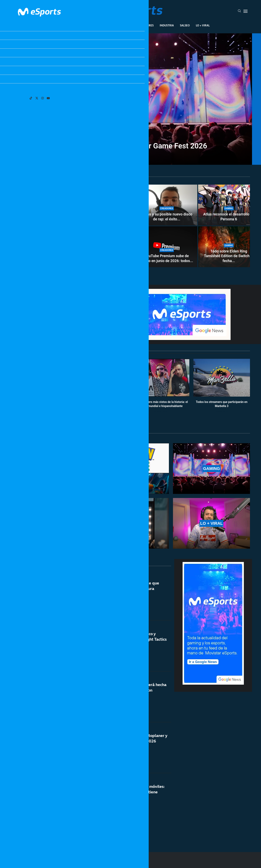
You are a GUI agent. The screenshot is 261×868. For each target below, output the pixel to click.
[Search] (239, 11)
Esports (90, 25)
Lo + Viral (203, 25)
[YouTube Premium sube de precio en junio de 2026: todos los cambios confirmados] (167, 247)
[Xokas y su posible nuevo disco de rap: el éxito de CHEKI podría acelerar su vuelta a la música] (167, 205)
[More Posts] (92, 830)
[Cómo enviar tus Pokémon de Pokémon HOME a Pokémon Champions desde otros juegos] (73, 226)
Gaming (108, 25)
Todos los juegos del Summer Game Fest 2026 (130, 146)
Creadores (146, 25)
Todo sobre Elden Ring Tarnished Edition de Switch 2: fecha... (229, 256)
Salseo (185, 25)
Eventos (126, 25)
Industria (167, 25)
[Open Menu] (245, 11)
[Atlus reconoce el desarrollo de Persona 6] (229, 205)
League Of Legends (65, 25)
